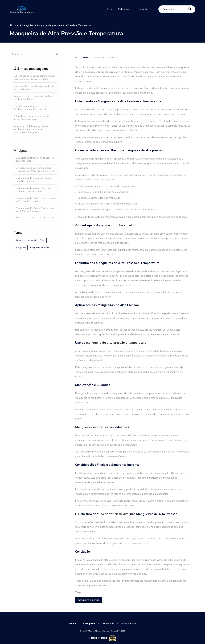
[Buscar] (190, 9)
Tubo (43, 240)
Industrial (31, 240)
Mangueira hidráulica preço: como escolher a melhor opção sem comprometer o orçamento (31, 129)
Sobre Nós (144, 9)
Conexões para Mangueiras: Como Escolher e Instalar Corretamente (31, 108)
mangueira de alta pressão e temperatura (116, 343)
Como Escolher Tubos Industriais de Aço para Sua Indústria (34, 88)
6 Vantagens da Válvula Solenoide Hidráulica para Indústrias (34, 190)
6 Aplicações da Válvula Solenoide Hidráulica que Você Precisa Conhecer (35, 169)
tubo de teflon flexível (113, 514)
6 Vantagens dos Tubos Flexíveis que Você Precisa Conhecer (35, 210)
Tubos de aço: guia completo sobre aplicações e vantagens (31, 118)
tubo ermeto (125, 225)
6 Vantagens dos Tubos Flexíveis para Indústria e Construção (35, 200)
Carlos (85, 58)
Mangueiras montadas (91, 427)
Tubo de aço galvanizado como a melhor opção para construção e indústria (34, 77)
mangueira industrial (40, 248)
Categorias (124, 9)
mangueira (21, 248)
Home (109, 9)
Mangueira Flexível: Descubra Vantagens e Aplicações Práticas (34, 98)
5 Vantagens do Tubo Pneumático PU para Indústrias (35, 159)
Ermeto (20, 240)
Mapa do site (127, 624)
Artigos (20, 151)
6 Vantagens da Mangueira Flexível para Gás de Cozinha (34, 180)
